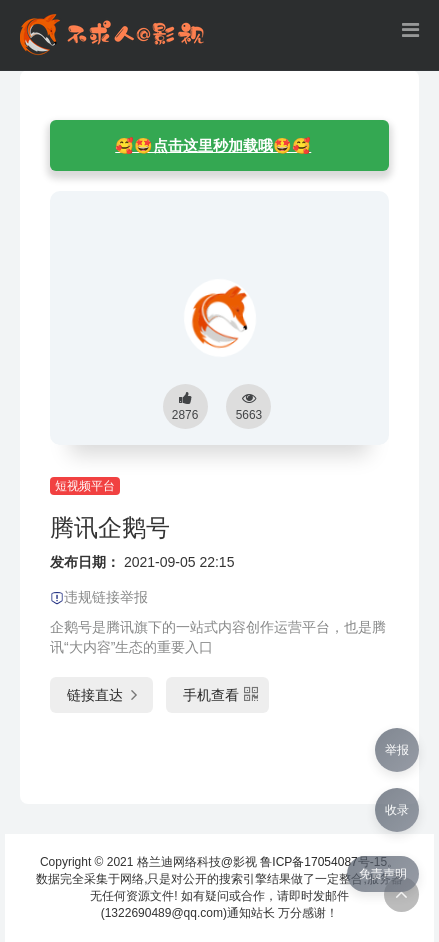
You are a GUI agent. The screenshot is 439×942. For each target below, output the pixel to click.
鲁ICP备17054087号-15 (323, 862)
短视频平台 (85, 486)
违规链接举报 (99, 597)
